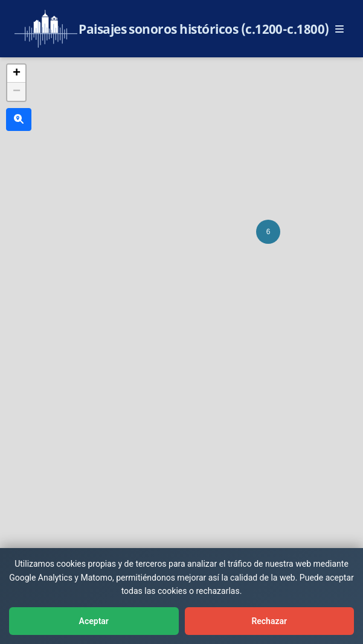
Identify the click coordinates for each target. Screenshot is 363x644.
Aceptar (94, 621)
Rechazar (269, 621)
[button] (268, 232)
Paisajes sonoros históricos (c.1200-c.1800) (204, 29)
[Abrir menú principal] (339, 29)
